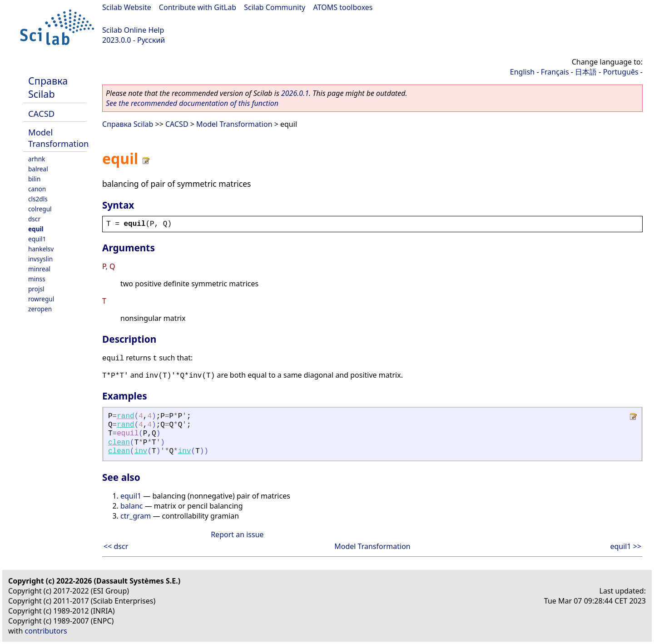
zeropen (40, 309)
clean (119, 443)
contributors (46, 631)
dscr (34, 219)
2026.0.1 (295, 93)
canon (37, 189)
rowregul (41, 299)
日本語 (586, 72)
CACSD (41, 113)
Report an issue (237, 534)
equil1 (37, 239)
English (522, 72)
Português (621, 72)
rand (125, 416)
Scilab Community (275, 7)
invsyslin (40, 259)
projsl (36, 289)
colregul (40, 209)
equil (36, 229)
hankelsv (41, 249)
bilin (34, 179)
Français (555, 72)
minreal (39, 269)
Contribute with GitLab (198, 7)
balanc (132, 506)
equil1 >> (626, 546)
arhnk (37, 159)
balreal (38, 169)
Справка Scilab (48, 87)
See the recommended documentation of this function (192, 103)
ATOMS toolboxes (343, 7)
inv (141, 451)
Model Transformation (58, 138)
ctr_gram (136, 516)
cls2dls (38, 199)
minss (37, 279)
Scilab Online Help (133, 30)
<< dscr (116, 546)
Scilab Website (127, 7)
